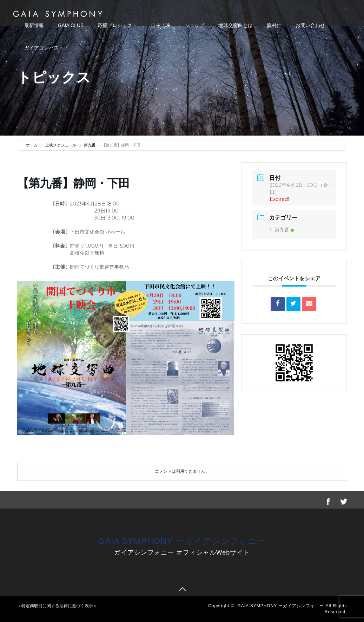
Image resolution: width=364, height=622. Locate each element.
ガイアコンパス (41, 48)
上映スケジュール (61, 145)
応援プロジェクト (117, 25)
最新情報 (34, 25)
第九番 (90, 145)
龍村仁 (274, 25)
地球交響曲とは (236, 25)
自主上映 (161, 25)
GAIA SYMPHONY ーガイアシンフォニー (182, 541)
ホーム (32, 145)
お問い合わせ (310, 25)
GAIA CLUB (71, 25)
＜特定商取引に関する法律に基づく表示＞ (57, 606)
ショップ (194, 25)
